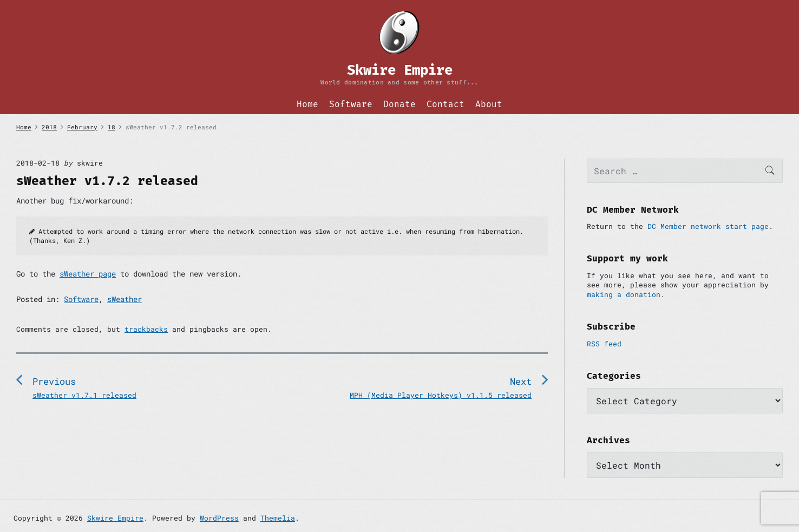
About (489, 104)
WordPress (219, 518)
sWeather (125, 299)
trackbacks (146, 329)
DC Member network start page (708, 226)
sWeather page (88, 274)
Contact (446, 104)
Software (351, 104)
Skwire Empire (115, 518)
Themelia (278, 518)
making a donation (624, 294)
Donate (399, 104)
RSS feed (604, 344)
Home (307, 104)
